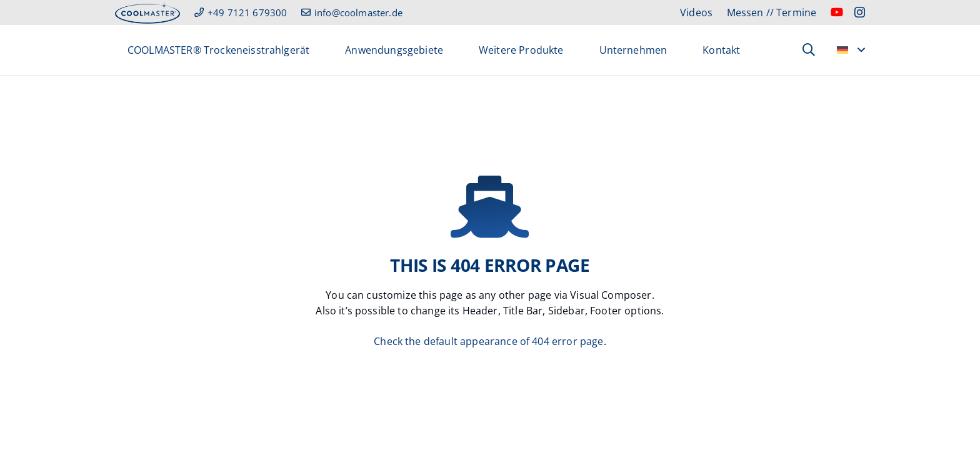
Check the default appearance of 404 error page (488, 341)
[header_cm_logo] (147, 13)
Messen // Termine (772, 12)
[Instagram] (860, 12)
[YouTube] (837, 12)
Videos (696, 12)
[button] (809, 50)
